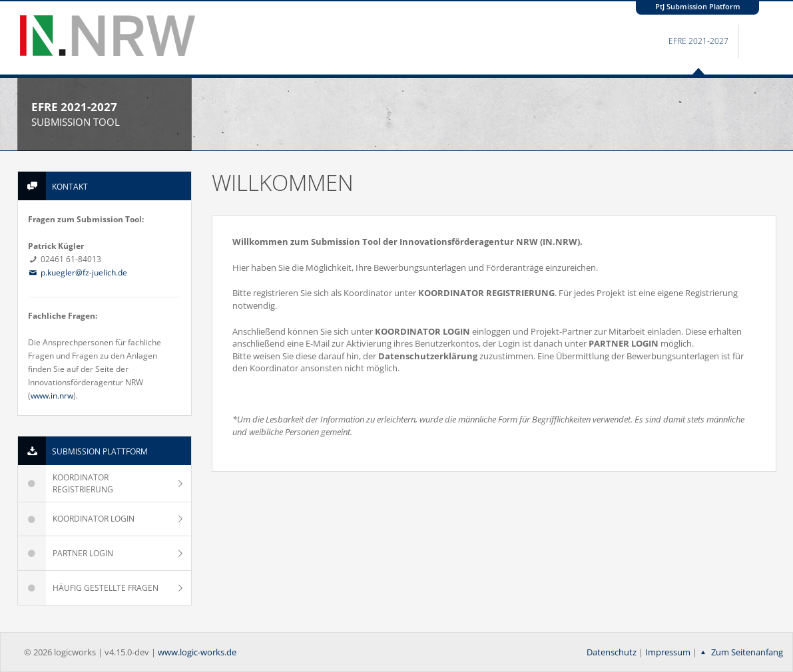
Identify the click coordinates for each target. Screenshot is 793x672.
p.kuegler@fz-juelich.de (78, 272)
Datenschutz (612, 652)
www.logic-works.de (197, 652)
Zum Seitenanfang (740, 652)
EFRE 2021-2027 (698, 41)
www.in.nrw (52, 396)
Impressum (668, 652)
